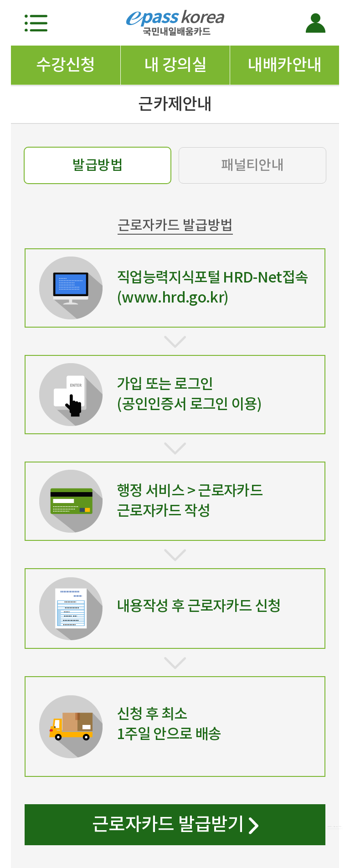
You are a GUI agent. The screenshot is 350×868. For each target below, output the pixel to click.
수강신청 (66, 65)
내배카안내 (284, 65)
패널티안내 (252, 165)
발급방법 (98, 165)
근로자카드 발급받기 (175, 826)
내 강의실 (175, 65)
